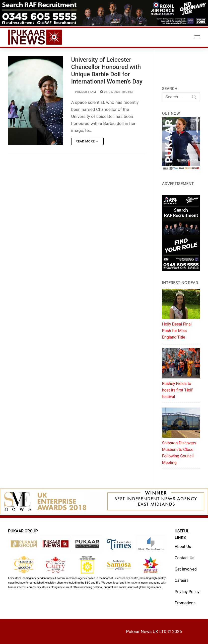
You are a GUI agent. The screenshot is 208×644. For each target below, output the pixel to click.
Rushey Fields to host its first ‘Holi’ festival (178, 390)
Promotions (185, 603)
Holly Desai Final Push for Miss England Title (177, 331)
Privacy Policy (187, 592)
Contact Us (185, 558)
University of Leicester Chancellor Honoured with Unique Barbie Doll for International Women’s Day (107, 71)
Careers (182, 580)
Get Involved (186, 569)
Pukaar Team (84, 92)
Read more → (87, 141)
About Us (183, 547)
